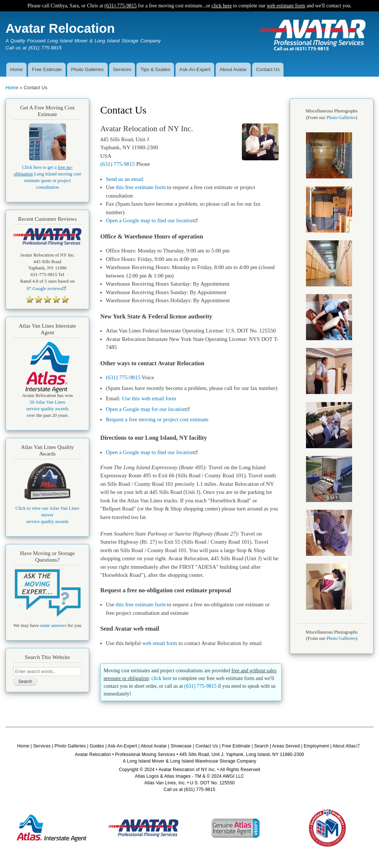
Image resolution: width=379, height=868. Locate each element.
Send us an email (125, 179)
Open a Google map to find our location (153, 220)
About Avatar (233, 69)
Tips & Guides (155, 69)
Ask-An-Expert (195, 69)
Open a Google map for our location (149, 409)
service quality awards (47, 409)
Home (16, 69)
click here (222, 6)
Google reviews (47, 289)
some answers (53, 625)
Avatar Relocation (60, 28)
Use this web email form (149, 398)
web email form (160, 643)
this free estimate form (141, 187)
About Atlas (347, 746)
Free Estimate (47, 69)
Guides (97, 746)
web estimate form (286, 6)
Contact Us (268, 69)
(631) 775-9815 (121, 6)
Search (261, 746)
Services (122, 69)
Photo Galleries (88, 69)
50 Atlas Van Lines (47, 402)
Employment (317, 746)
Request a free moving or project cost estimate (157, 419)
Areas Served (286, 746)
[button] (329, 177)
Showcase (181, 746)
